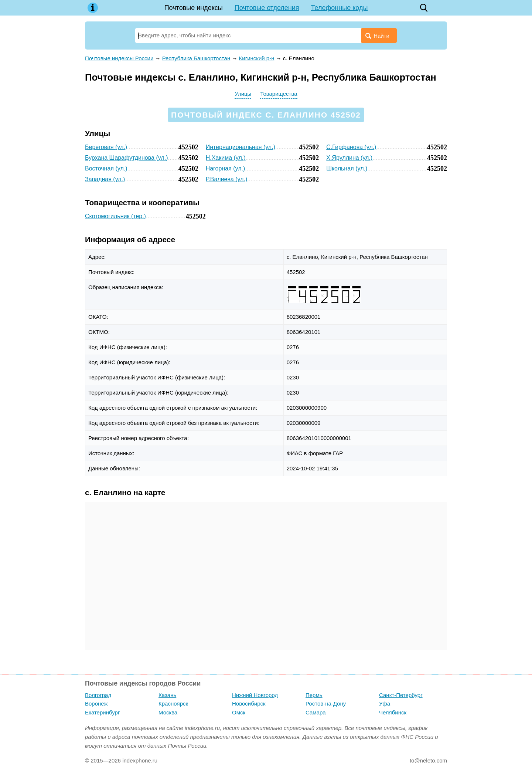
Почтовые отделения (267, 8)
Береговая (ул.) (106, 147)
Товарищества (279, 94)
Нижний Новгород (255, 695)
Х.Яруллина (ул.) (349, 158)
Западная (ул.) (105, 179)
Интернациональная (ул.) (241, 147)
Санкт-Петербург (401, 695)
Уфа (385, 704)
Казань (167, 695)
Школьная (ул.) (347, 168)
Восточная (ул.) (106, 168)
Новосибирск (249, 704)
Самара (316, 712)
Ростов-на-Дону (326, 704)
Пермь (314, 695)
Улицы (243, 94)
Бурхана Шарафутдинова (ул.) (126, 158)
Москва (168, 712)
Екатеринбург (102, 712)
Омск (239, 712)
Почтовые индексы (194, 8)
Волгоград (98, 695)
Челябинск (393, 712)
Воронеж (96, 704)
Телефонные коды (340, 8)
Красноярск (173, 704)
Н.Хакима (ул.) (226, 158)
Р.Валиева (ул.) (227, 179)
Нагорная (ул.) (226, 168)
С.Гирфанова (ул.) (351, 147)
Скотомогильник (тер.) (115, 216)
